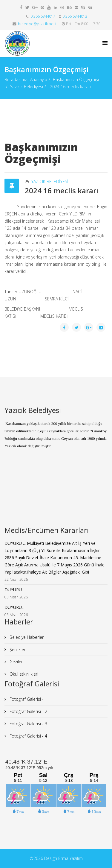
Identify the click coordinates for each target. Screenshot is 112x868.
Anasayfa (39, 79)
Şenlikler (17, 649)
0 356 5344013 (75, 16)
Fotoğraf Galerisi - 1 (28, 699)
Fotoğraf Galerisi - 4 (28, 736)
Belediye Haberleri (26, 637)
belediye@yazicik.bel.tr (38, 24)
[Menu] (105, 43)
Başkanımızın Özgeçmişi (76, 79)
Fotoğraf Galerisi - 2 (28, 711)
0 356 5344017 (43, 16)
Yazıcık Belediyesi (27, 87)
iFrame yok (56, 495)
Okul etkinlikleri (23, 674)
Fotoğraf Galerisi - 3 (28, 724)
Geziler (16, 662)
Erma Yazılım (70, 858)
